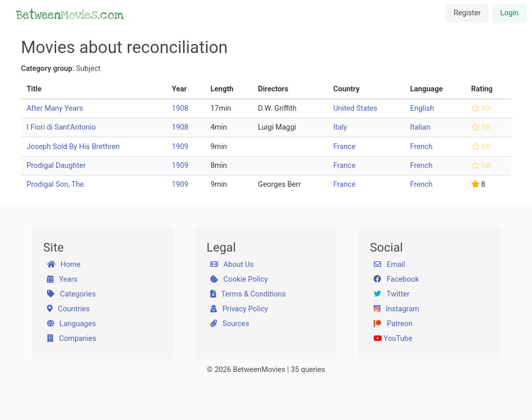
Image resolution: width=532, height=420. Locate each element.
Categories (71, 294)
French (421, 147)
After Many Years (55, 108)
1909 (180, 147)
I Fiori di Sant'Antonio (61, 127)
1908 (180, 108)
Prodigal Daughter (56, 166)
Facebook (396, 279)
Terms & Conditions (248, 294)
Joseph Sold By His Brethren (73, 147)
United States (355, 108)
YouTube (393, 339)
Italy (340, 127)
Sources (230, 324)
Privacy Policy (239, 309)
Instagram (396, 309)
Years (62, 279)
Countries (68, 309)
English (422, 108)
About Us (232, 265)
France (345, 147)
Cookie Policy (239, 279)
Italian (420, 127)
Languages (71, 324)
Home (64, 265)
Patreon (393, 324)
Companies (72, 339)
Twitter (392, 294)
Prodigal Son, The (55, 184)
